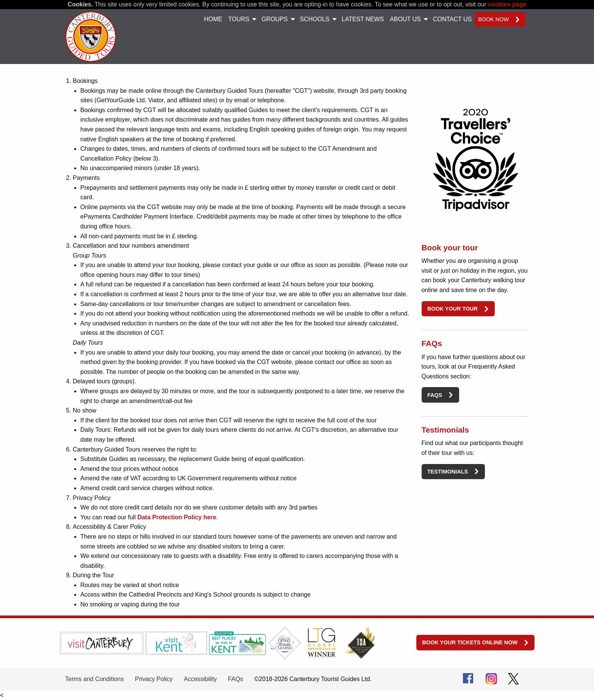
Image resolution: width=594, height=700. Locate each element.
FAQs (435, 395)
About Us (405, 19)
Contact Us (453, 19)
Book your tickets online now (470, 642)
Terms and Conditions (95, 679)
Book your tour (453, 309)
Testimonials (448, 472)
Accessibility (200, 679)
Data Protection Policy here (177, 517)
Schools (315, 19)
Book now (493, 19)
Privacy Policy (154, 679)
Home (213, 19)
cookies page (507, 4)
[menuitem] (213, 20)
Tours (239, 19)
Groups (274, 19)
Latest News (363, 19)
